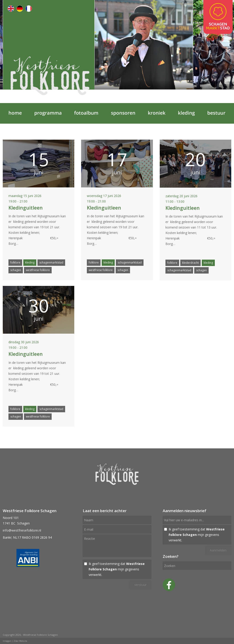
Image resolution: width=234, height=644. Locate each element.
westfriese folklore (38, 270)
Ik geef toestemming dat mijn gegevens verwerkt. (117, 569)
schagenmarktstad (51, 262)
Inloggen (7, 641)
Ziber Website (20, 641)
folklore (15, 262)
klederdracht (190, 263)
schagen (16, 270)
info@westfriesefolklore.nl (22, 530)
